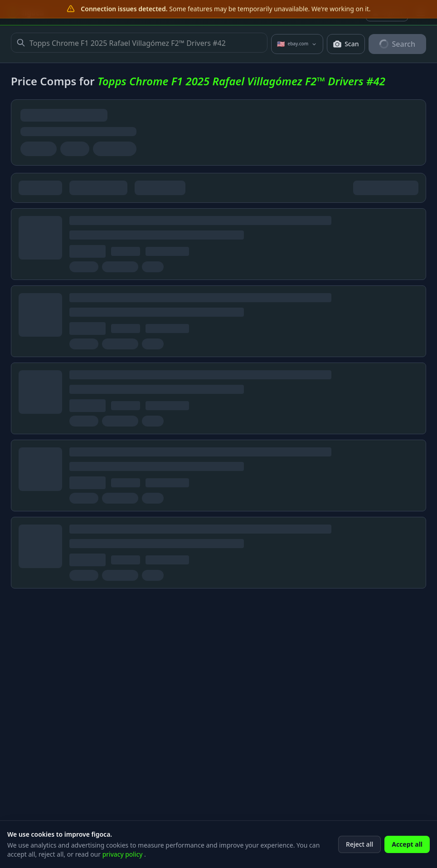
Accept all (407, 856)
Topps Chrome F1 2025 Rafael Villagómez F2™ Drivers (139, 43)
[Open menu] (421, 13)
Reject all (359, 856)
